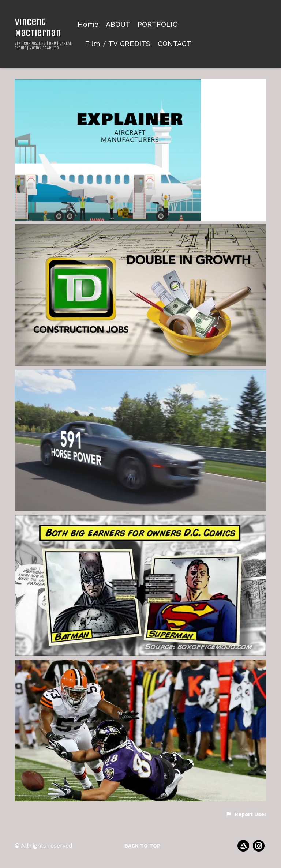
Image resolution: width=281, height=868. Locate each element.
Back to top (143, 846)
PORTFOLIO (158, 24)
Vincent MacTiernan (38, 27)
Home (88, 24)
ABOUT (118, 24)
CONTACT (175, 44)
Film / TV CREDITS (118, 44)
